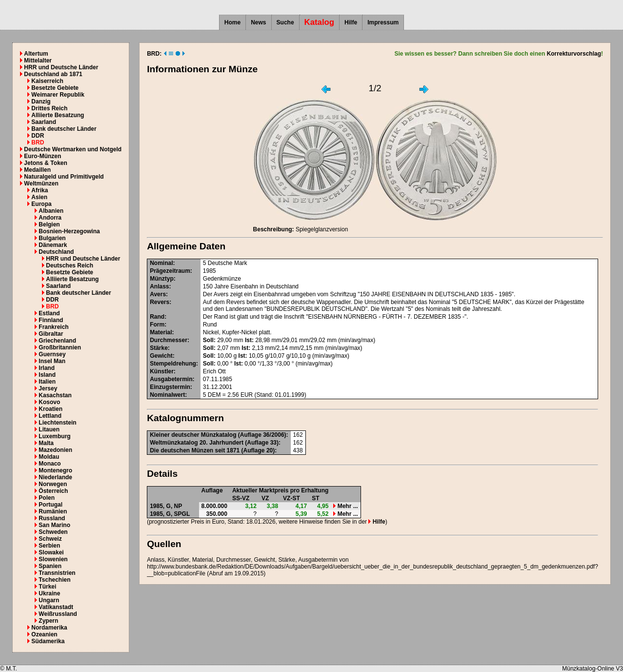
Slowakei (51, 552)
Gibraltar (51, 334)
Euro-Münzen (42, 156)
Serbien (49, 546)
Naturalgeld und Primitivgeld (64, 177)
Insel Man (52, 361)
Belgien (49, 224)
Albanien (51, 211)
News (258, 22)
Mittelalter (38, 61)
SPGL (182, 514)
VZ (265, 498)
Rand (157, 317)
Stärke (159, 348)
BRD (38, 143)
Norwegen (53, 484)
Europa (41, 204)
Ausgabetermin (171, 379)
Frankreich (53, 327)
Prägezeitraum (170, 271)
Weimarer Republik (58, 95)
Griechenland (57, 341)
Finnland (51, 320)
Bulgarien (52, 238)
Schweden (53, 532)
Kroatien (50, 409)
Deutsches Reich (70, 265)
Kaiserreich (47, 81)
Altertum (36, 54)
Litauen (49, 429)
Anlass (159, 286)
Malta (46, 443)
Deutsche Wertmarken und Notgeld (73, 149)
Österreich (53, 491)
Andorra (50, 218)
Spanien (50, 566)
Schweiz (50, 539)
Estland (49, 313)
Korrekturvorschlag (574, 54)
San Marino (54, 525)
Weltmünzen (41, 183)
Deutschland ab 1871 (53, 74)
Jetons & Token (45, 163)
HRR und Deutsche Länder (61, 67)
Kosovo (49, 402)
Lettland (50, 416)
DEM (214, 395)
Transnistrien (57, 573)
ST (315, 498)
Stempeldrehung (173, 364)
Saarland (44, 122)
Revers (160, 302)
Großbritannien (60, 347)
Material (161, 332)
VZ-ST (291, 498)
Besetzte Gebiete (55, 88)
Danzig (41, 102)
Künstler (162, 371)
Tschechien (54, 580)
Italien (47, 382)
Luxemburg (54, 436)
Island (47, 375)
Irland (47, 368)
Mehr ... (345, 506)
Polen (47, 498)
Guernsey (52, 354)
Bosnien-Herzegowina (69, 231)
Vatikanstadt (56, 607)
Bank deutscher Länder (64, 129)
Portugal (50, 505)
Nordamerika (49, 628)
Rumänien (53, 511)
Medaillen (37, 170)
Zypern (48, 621)
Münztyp (162, 279)
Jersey (48, 388)
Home (232, 22)
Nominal (161, 263)
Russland (52, 518)
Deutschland (56, 252)
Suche (285, 22)
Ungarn (49, 600)
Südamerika (48, 641)
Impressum (383, 22)
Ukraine (49, 593)
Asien (39, 197)
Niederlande (55, 477)
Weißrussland (58, 614)
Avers (158, 294)
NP (178, 506)
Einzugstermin (170, 387)
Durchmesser (169, 340)
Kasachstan (55, 395)
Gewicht (161, 356)
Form (157, 325)
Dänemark (53, 245)
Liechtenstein (57, 423)
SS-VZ (241, 498)
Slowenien (53, 559)
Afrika (40, 190)
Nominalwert (167, 395)
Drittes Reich (49, 108)
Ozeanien (44, 634)
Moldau (49, 457)
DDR (38, 136)
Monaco (50, 464)
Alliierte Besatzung (58, 115)
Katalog (320, 22)
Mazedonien (55, 450)
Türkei (47, 587)
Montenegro (55, 470)
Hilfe (351, 22)
